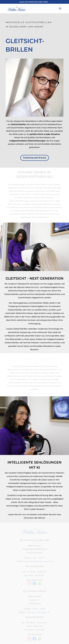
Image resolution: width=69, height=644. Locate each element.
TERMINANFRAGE (34, 158)
